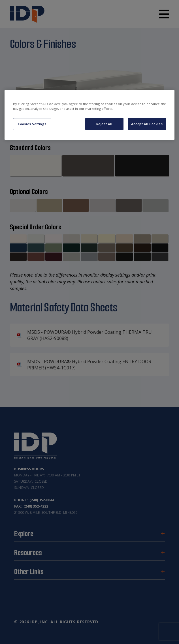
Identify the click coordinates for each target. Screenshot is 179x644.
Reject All (104, 124)
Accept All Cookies (147, 124)
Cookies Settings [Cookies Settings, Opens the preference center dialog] (32, 124)
